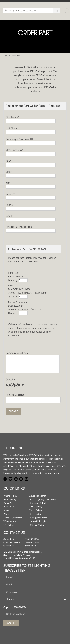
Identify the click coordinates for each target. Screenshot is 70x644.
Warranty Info (10, 521)
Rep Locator (35, 514)
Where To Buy (10, 496)
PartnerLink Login (38, 521)
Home (6, 56)
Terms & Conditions (13, 518)
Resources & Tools (38, 503)
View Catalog (10, 499)
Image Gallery (36, 507)
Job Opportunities (38, 518)
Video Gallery (36, 510)
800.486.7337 (32, 546)
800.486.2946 (32, 542)
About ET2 (9, 507)
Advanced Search (38, 496)
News (6, 510)
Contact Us (9, 525)
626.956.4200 (32, 539)
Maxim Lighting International (43, 499)
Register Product (37, 525)
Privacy (7, 514)
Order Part (8, 503)
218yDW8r (20, 608)
